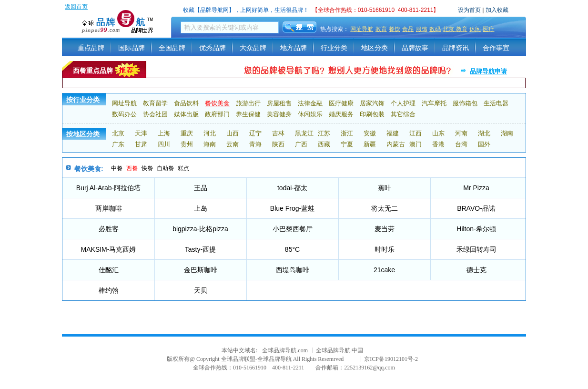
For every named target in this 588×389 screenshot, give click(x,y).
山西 (233, 133)
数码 (435, 29)
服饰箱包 (465, 103)
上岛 (201, 208)
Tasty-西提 (200, 249)
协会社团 (155, 114)
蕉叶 (385, 188)
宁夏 (347, 144)
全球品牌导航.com (285, 350)
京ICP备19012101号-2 (391, 359)
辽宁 (255, 133)
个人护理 (403, 103)
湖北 (484, 133)
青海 (255, 144)
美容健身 (279, 114)
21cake (384, 270)
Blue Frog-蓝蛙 (292, 208)
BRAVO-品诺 (476, 208)
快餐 (147, 168)
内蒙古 (396, 144)
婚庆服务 (341, 114)
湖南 (507, 133)
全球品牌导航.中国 (340, 350)
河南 (461, 133)
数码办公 (124, 114)
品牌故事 (415, 48)
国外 (484, 144)
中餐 (117, 168)
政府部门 (217, 114)
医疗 (488, 29)
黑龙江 (304, 133)
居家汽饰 (372, 103)
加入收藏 (497, 10)
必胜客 (109, 229)
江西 (416, 133)
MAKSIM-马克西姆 (109, 249)
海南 (210, 144)
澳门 (416, 144)
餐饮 (395, 29)
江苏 (324, 133)
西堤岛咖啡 (293, 270)
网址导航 (362, 29)
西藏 (324, 144)
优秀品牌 (213, 48)
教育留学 (155, 103)
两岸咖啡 (109, 208)
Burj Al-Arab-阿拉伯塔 (108, 188)
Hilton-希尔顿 (476, 229)
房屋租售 (279, 103)
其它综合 (403, 114)
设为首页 (469, 10)
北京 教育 (455, 29)
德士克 (476, 270)
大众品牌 (253, 48)
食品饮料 (186, 103)
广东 (118, 144)
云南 (233, 144)
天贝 (201, 290)
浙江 (347, 133)
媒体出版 (186, 114)
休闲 (475, 29)
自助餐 (165, 168)
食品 (408, 29)
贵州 (187, 144)
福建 (393, 133)
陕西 (278, 144)
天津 (141, 133)
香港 (438, 144)
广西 (301, 144)
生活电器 (496, 103)
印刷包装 (372, 114)
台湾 (461, 144)
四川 (164, 144)
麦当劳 (385, 229)
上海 (164, 133)
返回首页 (76, 7)
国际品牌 (132, 48)
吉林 (278, 133)
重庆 (187, 133)
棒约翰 (109, 290)
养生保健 (248, 114)
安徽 (370, 133)
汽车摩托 (434, 103)
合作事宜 (496, 48)
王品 (201, 188)
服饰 (422, 29)
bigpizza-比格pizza (200, 229)
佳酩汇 (109, 270)
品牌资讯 (456, 48)
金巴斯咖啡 (201, 270)
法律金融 (310, 103)
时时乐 (385, 249)
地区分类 (375, 48)
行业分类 (334, 48)
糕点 (183, 168)
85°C (292, 249)
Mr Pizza (476, 188)
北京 (118, 133)
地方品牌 (294, 48)
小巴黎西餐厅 (293, 229)
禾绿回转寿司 (476, 249)
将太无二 (385, 208)
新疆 (370, 144)
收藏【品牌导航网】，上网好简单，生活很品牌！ (246, 10)
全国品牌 (172, 48)
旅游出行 (248, 103)
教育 (381, 29)
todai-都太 (292, 188)
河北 (210, 133)
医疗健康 (341, 103)
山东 (438, 133)
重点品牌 (91, 48)
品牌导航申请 (488, 71)
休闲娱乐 (310, 114)
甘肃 (141, 144)
